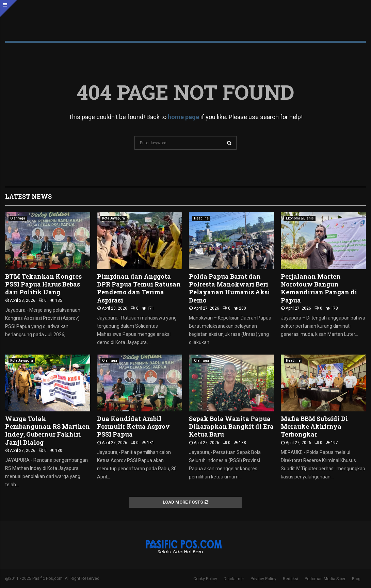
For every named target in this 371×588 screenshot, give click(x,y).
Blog (356, 579)
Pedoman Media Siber (325, 579)
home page (183, 117)
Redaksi (291, 579)
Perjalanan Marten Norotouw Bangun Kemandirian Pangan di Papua (319, 288)
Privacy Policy (263, 579)
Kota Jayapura (114, 218)
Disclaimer (234, 579)
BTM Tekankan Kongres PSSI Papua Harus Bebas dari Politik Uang (43, 284)
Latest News (28, 196)
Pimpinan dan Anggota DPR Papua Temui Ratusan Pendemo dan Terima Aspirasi (139, 288)
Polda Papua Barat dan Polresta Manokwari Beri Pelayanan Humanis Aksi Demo (229, 288)
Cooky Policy (205, 579)
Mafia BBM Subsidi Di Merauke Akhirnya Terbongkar (314, 427)
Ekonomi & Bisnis (300, 218)
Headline (201, 218)
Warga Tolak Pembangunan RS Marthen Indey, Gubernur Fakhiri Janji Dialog (47, 430)
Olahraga (18, 218)
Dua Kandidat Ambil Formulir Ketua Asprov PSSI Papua (133, 427)
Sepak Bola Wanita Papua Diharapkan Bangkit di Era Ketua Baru (231, 427)
